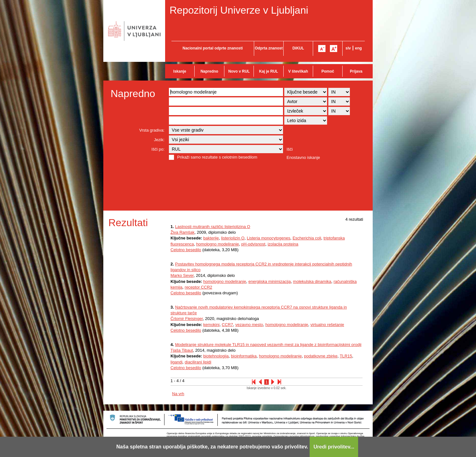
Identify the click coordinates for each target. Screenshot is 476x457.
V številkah (298, 71)
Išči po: (158, 149)
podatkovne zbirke (321, 356)
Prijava (356, 71)
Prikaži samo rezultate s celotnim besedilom (217, 157)
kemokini (211, 325)
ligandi (177, 362)
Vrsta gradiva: (152, 130)
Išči (290, 149)
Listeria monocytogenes (269, 238)
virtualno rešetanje (327, 325)
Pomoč (328, 71)
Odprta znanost (269, 48)
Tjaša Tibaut (182, 350)
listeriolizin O (233, 238)
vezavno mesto (249, 325)
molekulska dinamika (312, 281)
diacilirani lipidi (198, 362)
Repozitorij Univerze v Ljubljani (239, 10)
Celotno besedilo (186, 250)
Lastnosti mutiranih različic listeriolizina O (212, 227)
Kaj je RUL (268, 71)
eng (358, 48)
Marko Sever (182, 275)
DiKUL (298, 48)
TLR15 (346, 356)
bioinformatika (244, 356)
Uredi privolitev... (334, 447)
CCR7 (227, 325)
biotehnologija (216, 356)
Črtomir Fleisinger (187, 319)
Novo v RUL (239, 71)
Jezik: (159, 140)
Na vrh (178, 394)
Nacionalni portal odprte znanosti (213, 48)
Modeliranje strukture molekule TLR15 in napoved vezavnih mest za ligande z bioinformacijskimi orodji (268, 345)
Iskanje (180, 71)
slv (348, 48)
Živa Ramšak (183, 232)
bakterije (211, 238)
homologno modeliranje (218, 244)
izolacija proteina (283, 244)
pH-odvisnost (253, 244)
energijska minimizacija (270, 281)
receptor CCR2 (199, 287)
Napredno (209, 71)
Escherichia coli (307, 238)
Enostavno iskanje (303, 157)
